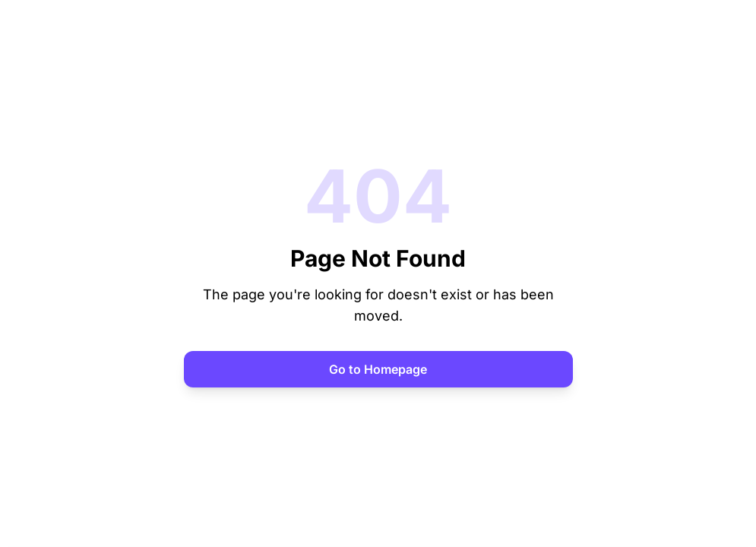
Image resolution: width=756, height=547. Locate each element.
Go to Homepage (378, 369)
